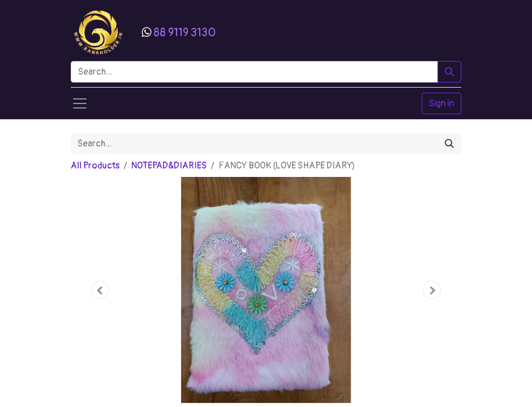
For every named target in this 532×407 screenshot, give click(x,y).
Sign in (441, 103)
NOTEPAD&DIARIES (169, 166)
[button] (100, 290)
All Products (95, 166)
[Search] (449, 72)
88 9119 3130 (185, 33)
